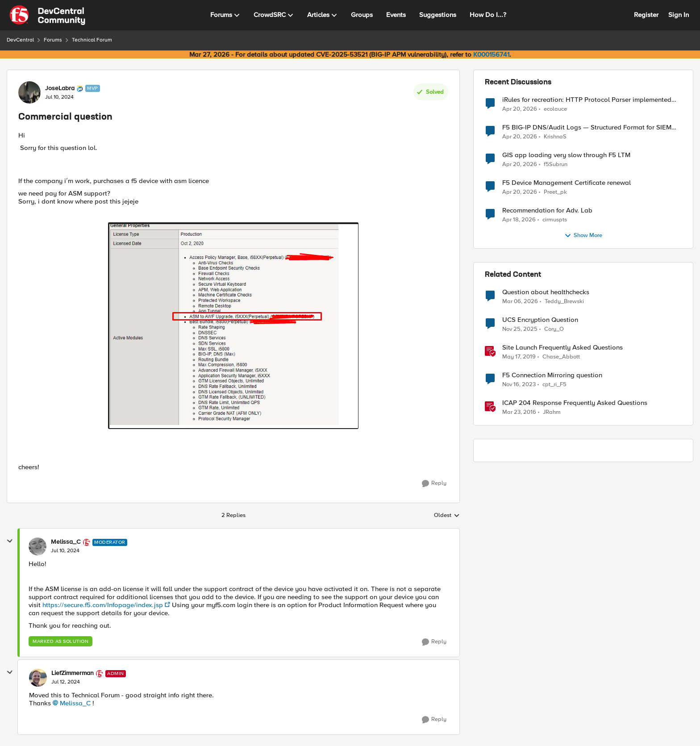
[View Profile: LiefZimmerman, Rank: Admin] (38, 678)
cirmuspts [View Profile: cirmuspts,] (555, 220)
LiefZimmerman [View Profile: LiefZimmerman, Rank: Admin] (73, 673)
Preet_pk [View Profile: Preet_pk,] (555, 192)
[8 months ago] (520, 329)
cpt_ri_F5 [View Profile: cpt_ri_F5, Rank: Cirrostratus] (554, 385)
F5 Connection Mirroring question (552, 375)
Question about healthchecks (546, 292)
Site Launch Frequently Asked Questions (562, 348)
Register (646, 15)
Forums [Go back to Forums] (53, 40)
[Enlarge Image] (233, 326)
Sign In (679, 15)
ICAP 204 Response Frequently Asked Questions (575, 403)
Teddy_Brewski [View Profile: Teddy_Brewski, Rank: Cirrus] (564, 302)
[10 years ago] (519, 413)
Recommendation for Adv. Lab (547, 210)
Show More (583, 236)
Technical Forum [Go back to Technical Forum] (92, 40)
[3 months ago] (520, 109)
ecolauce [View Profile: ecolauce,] (555, 109)
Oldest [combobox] (447, 516)
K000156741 (491, 54)
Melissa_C (75, 703)
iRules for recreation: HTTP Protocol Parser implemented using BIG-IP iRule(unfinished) (587, 100)
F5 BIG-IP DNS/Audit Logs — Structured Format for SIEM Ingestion (587, 127)
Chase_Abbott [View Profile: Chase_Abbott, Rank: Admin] (561, 357)
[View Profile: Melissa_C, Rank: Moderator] (37, 546)
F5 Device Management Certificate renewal (567, 183)
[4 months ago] (520, 302)
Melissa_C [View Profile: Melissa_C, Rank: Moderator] (66, 542)
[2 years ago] (519, 385)
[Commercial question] (65, 551)
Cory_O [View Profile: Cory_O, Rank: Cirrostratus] (554, 329)
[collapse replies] (10, 541)
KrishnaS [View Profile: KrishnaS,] (555, 137)
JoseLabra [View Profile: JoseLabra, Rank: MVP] (60, 88)
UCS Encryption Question (540, 320)
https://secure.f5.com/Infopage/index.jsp (103, 605)
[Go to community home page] (47, 15)
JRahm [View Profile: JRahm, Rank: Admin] (552, 412)
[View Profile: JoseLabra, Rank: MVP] (29, 92)
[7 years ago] (519, 357)
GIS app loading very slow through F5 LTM (566, 155)
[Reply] (434, 483)
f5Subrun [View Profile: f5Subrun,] (556, 165)
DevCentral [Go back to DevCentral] (20, 40)
